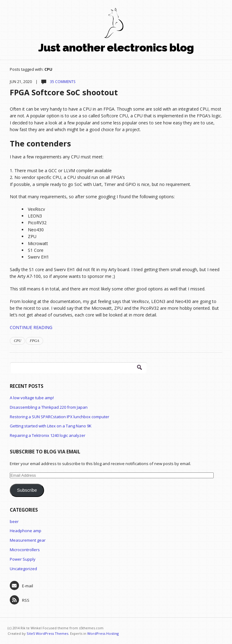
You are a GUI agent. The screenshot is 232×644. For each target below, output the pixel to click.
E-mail (21, 585)
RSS (20, 600)
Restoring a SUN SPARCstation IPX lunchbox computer (60, 417)
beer (14, 521)
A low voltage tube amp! (32, 398)
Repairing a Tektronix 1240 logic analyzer (48, 435)
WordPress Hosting (103, 633)
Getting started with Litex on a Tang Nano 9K (51, 426)
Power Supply (23, 559)
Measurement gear (28, 540)
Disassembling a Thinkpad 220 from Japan (49, 407)
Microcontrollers (25, 550)
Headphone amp (26, 531)
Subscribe (27, 490)
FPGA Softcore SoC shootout (64, 92)
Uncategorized (23, 569)
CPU (17, 341)
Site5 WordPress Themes (47, 633)
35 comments (62, 82)
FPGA (34, 341)
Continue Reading (31, 327)
